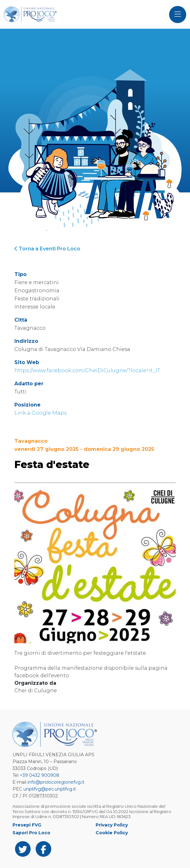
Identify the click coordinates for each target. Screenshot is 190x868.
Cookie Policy (112, 833)
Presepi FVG (27, 825)
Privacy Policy (112, 825)
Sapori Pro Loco (31, 833)
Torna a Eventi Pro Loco (47, 249)
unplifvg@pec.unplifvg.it (50, 789)
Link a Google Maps (40, 413)
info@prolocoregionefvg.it (56, 782)
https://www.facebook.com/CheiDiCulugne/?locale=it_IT (87, 370)
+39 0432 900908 (40, 775)
